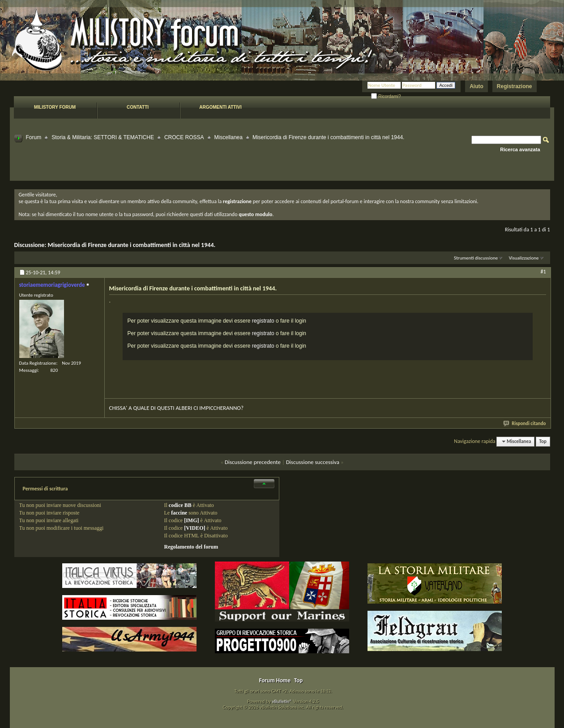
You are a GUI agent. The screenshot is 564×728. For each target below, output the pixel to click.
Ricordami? (386, 96)
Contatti (138, 107)
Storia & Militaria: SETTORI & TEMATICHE (103, 137)
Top (543, 441)
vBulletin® (282, 701)
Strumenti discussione (476, 258)
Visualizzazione (524, 258)
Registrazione (515, 86)
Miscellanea (229, 137)
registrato (263, 321)
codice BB (180, 505)
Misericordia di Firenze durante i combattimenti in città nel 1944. (131, 245)
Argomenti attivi (220, 107)
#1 (543, 272)
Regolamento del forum (191, 547)
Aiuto (476, 86)
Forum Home (275, 680)
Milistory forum (55, 107)
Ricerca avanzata (520, 149)
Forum (34, 137)
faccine (179, 513)
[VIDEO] (194, 528)
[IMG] (191, 520)
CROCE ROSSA (184, 137)
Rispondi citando (525, 424)
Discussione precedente (253, 462)
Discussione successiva (313, 462)
